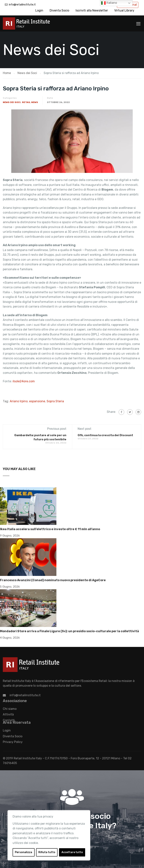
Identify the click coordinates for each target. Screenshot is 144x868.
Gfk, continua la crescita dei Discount (105, 435)
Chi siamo (10, 709)
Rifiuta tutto (47, 852)
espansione (37, 401)
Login (39, 10)
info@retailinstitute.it (22, 5)
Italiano (109, 3)
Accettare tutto (72, 852)
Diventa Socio (59, 10)
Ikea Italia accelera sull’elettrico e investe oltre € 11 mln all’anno (50, 529)
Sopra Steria (55, 401)
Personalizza (23, 852)
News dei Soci (12, 102)
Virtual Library (124, 10)
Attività (8, 714)
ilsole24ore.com (24, 381)
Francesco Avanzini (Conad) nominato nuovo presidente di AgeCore (53, 580)
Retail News (30, 102)
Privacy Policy (13, 742)
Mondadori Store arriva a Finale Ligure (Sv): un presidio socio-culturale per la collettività (69, 631)
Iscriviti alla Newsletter (92, 10)
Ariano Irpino (19, 401)
